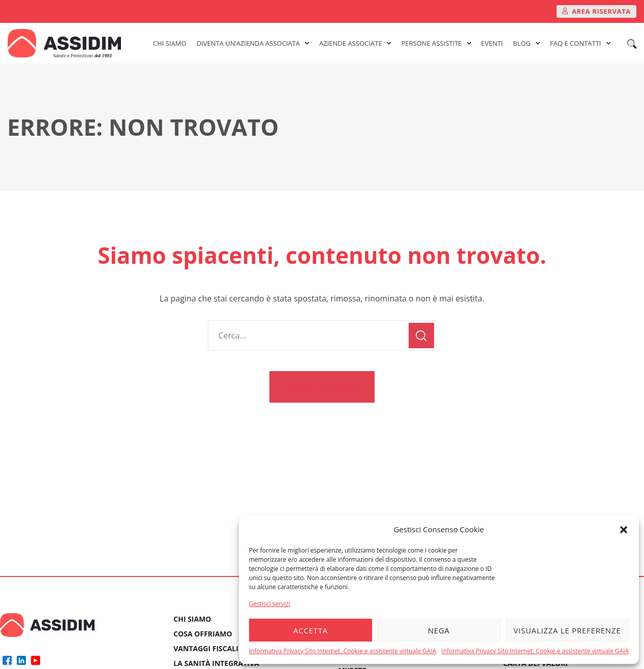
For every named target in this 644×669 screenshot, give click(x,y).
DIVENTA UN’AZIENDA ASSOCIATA (253, 43)
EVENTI (492, 43)
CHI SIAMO (170, 43)
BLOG (526, 43)
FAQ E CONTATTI (580, 43)
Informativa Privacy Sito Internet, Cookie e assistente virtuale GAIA (343, 651)
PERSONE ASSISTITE (436, 43)
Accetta (311, 630)
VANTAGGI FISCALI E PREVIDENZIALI (236, 648)
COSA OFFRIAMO (203, 634)
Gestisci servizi (270, 604)
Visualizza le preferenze (567, 630)
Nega (439, 630)
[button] (624, 530)
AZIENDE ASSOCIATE (355, 43)
